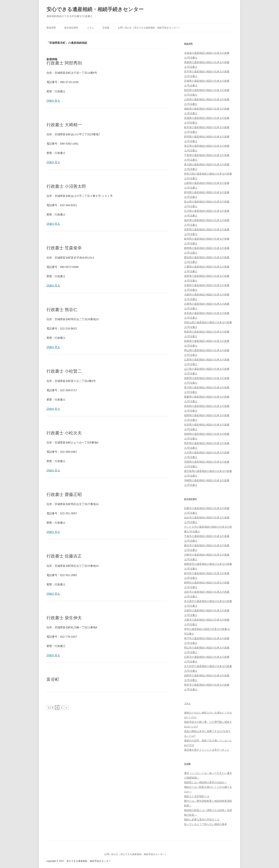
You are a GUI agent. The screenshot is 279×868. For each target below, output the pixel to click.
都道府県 (51, 28)
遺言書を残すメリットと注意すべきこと (207, 750)
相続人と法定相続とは (197, 796)
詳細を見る (53, 101)
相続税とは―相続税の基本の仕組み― (205, 782)
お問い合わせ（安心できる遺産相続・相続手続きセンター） (149, 28)
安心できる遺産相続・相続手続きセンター (95, 9)
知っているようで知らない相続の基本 (205, 824)
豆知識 (106, 28)
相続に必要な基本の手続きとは (202, 820)
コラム (90, 28)
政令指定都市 (71, 28)
